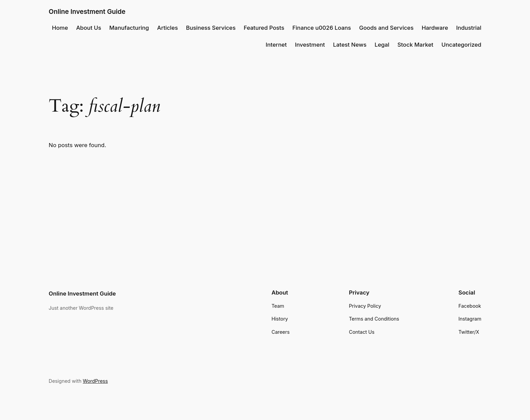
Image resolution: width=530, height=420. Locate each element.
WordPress (95, 381)
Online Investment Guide (87, 11)
